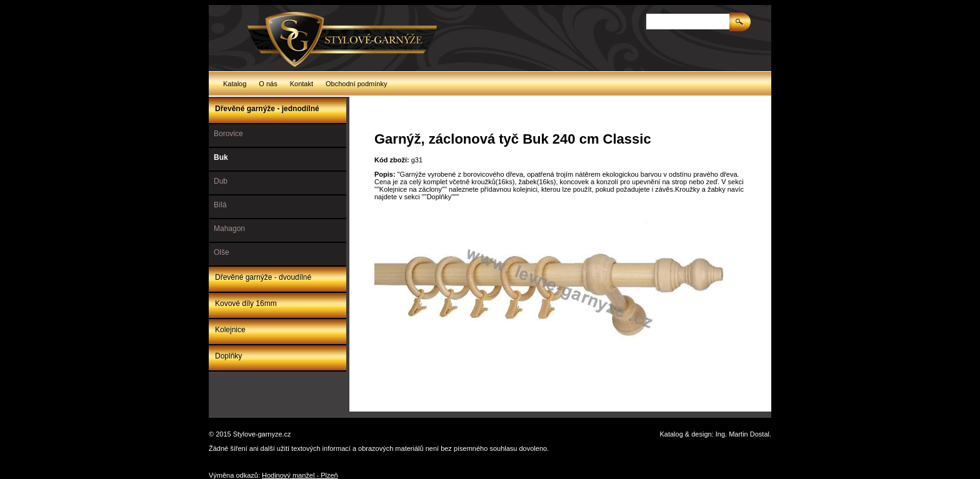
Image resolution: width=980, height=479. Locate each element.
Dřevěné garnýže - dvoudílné (263, 277)
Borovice (228, 134)
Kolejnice (230, 330)
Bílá (220, 205)
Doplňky (228, 356)
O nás (268, 84)
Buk (221, 157)
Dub (221, 181)
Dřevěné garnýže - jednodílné (267, 109)
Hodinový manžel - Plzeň (300, 475)
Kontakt (302, 84)
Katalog (235, 84)
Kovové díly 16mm (246, 304)
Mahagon (229, 229)
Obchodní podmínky (356, 84)
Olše (222, 252)
